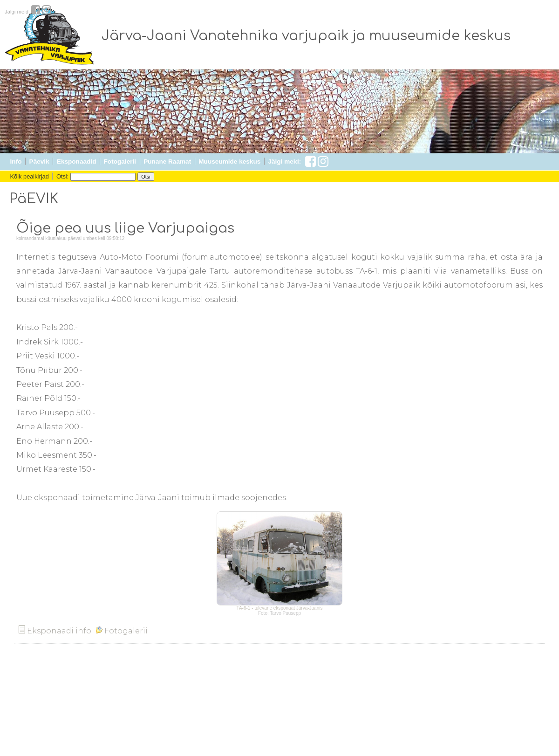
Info (16, 162)
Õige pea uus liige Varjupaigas (125, 228)
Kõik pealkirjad (30, 176)
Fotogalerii (120, 162)
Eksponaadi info (55, 631)
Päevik (39, 162)
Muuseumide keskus (229, 162)
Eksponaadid (77, 162)
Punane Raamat (167, 162)
